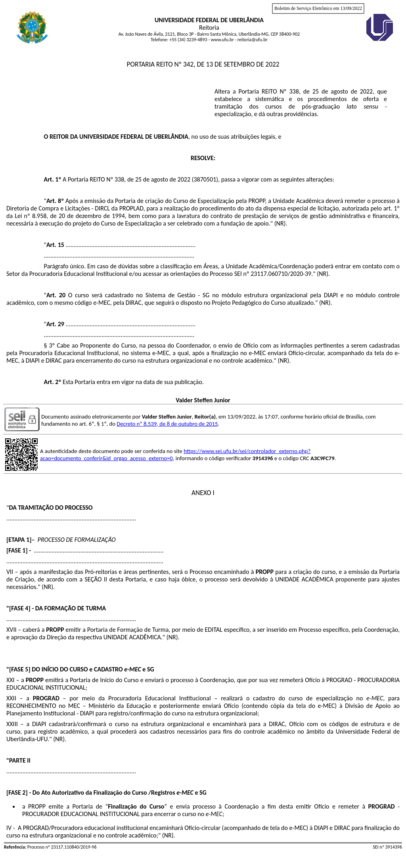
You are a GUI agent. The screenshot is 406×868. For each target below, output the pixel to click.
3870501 (205, 179)
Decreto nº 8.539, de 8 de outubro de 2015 (167, 424)
